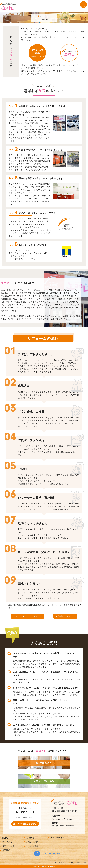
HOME (5, 838)
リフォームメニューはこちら (25, 616)
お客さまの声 (32, 842)
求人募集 (61, 862)
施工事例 (6, 850)
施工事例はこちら (63, 616)
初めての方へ (8, 842)
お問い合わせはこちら (27, 824)
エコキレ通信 (32, 846)
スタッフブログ (57, 838)
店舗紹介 (30, 838)
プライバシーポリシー (77, 862)
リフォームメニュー (11, 846)
